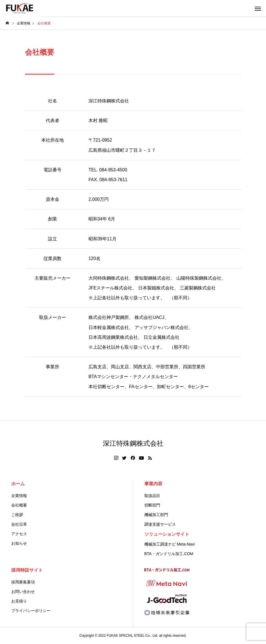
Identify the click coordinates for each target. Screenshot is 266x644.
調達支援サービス (160, 524)
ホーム (18, 484)
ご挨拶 (17, 515)
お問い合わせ (23, 592)
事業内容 (153, 484)
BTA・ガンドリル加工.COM (169, 554)
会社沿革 (19, 524)
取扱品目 (152, 496)
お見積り (19, 601)
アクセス (19, 534)
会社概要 (19, 505)
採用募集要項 (23, 582)
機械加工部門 (156, 515)
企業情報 (19, 496)
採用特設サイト (27, 570)
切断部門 (152, 505)
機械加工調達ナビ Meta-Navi (170, 544)
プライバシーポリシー (31, 611)
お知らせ (19, 543)
